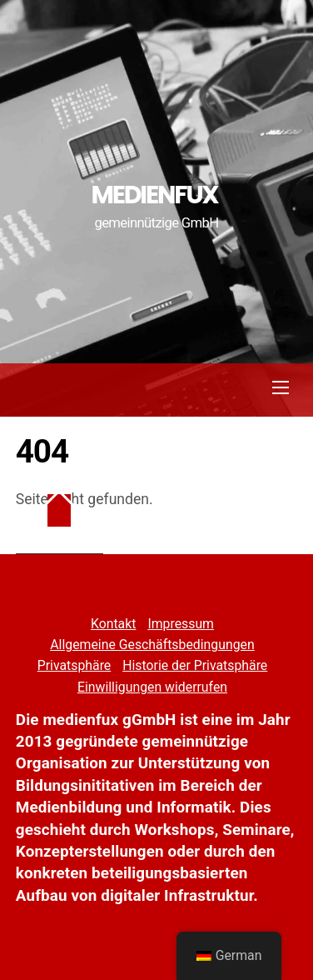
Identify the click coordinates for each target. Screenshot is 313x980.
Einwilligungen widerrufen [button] (152, 687)
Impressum (181, 624)
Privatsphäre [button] (75, 665)
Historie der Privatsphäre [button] (195, 665)
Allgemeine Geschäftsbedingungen (152, 645)
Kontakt (113, 624)
